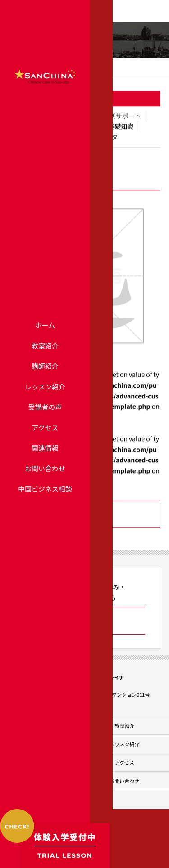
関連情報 (45, 448)
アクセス (45, 427)
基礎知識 (121, 126)
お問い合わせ (45, 468)
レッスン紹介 (45, 387)
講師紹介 (45, 366)
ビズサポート (122, 116)
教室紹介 (45, 346)
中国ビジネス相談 (45, 489)
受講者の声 (45, 407)
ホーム (45, 325)
